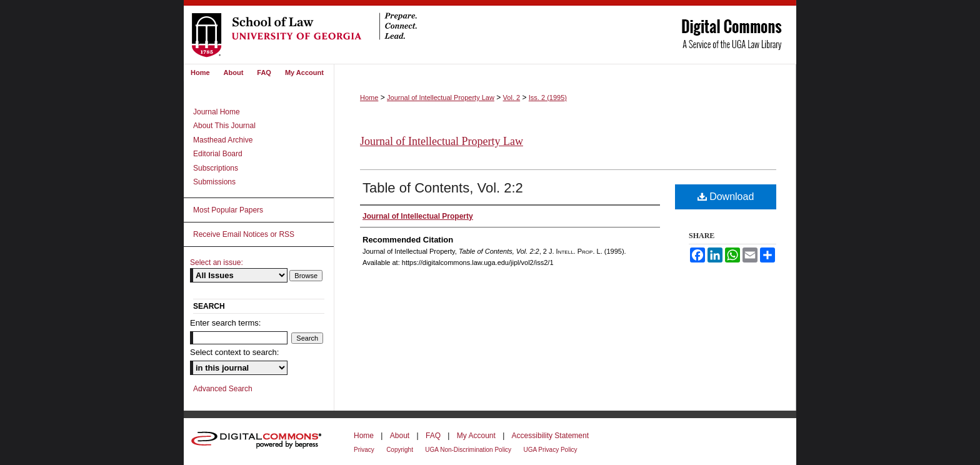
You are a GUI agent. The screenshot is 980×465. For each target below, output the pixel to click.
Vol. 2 (512, 97)
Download (726, 197)
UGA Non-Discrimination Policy (468, 450)
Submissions (214, 182)
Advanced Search (223, 389)
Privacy (364, 450)
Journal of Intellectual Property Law (441, 97)
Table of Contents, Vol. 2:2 (443, 188)
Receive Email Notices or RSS (244, 234)
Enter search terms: (225, 323)
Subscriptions (216, 168)
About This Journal (224, 126)
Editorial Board (218, 154)
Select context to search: (234, 352)
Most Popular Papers (228, 210)
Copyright (400, 450)
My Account (476, 436)
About (400, 436)
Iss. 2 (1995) (548, 97)
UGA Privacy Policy (550, 450)
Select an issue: (217, 262)
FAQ (433, 436)
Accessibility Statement (550, 436)
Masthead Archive (223, 140)
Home (369, 97)
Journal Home (217, 112)
